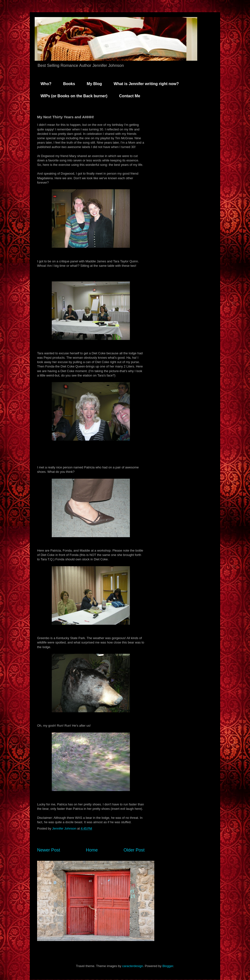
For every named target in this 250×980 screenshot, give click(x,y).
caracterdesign (132, 966)
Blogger (168, 966)
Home (92, 850)
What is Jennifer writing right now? (146, 84)
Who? (46, 84)
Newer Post (49, 850)
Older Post (134, 850)
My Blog (94, 84)
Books (69, 84)
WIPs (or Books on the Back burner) (74, 96)
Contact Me (130, 96)
